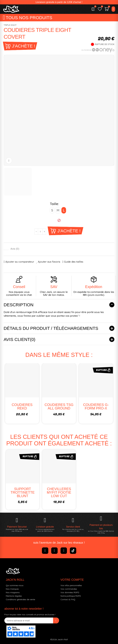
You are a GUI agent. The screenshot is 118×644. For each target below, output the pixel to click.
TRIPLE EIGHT (10, 25)
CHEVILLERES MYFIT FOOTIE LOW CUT (59, 492)
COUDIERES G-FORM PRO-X (96, 406)
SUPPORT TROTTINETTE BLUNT (23, 492)
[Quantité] (40, 232)
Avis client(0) (19, 339)
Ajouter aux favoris (49, 262)
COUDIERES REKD (22, 406)
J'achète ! (23, 46)
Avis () (15, 249)
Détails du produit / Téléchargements (51, 328)
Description (19, 305)
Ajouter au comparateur (20, 262)
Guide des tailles (74, 262)
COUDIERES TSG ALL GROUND (59, 406)
